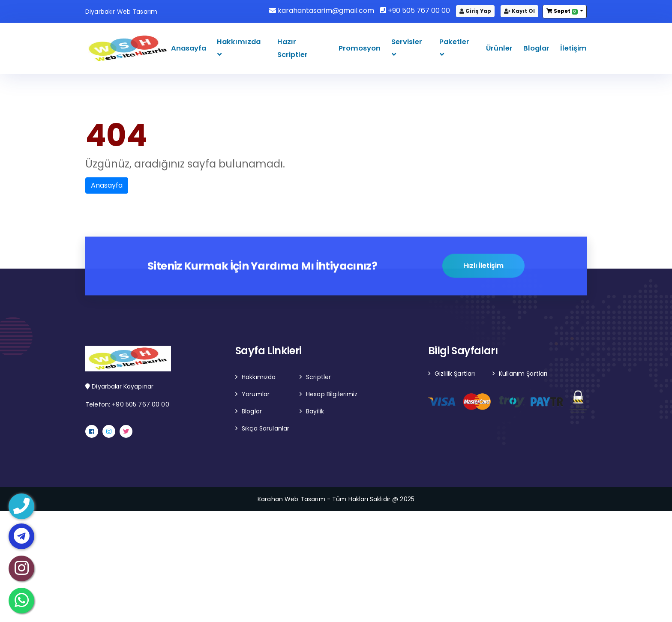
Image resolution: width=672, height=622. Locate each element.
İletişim (573, 48)
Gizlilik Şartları (455, 374)
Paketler (454, 42)
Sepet (563, 11)
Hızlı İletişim (483, 267)
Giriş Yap (475, 11)
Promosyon (360, 48)
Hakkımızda (239, 42)
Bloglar (536, 48)
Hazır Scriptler (292, 48)
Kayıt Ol (519, 11)
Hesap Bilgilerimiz (332, 394)
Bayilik (315, 411)
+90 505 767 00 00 (415, 10)
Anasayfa (189, 48)
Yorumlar (256, 394)
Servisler (407, 42)
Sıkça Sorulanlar (265, 428)
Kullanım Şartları (523, 374)
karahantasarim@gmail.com (322, 10)
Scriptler (318, 377)
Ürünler (499, 48)
